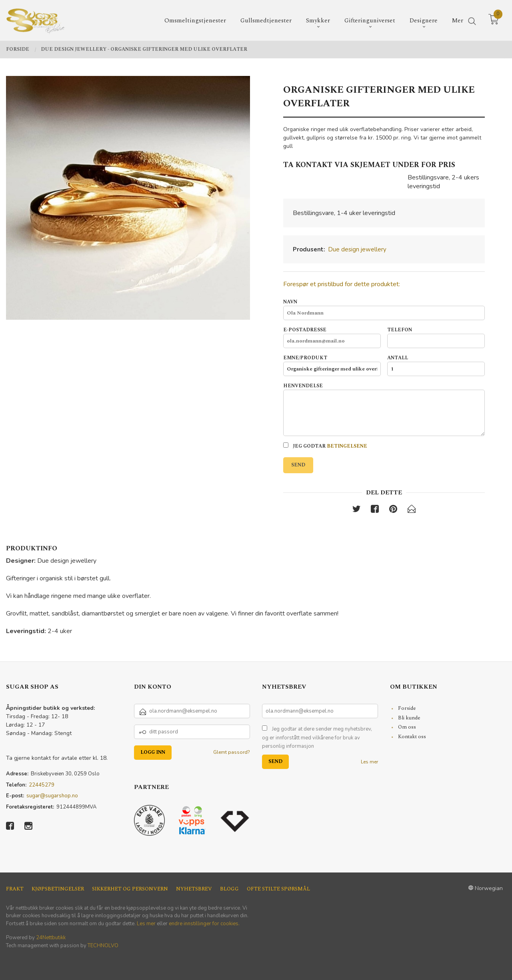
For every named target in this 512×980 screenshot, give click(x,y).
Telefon (436, 337)
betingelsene (347, 446)
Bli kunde (409, 718)
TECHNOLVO (103, 946)
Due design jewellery (357, 249)
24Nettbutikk (51, 938)
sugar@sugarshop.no (52, 796)
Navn (384, 309)
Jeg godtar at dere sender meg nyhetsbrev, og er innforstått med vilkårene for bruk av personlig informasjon (317, 738)
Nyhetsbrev (194, 889)
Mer (458, 20)
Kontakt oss (412, 737)
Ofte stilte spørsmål (278, 889)
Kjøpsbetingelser (58, 889)
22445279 (42, 785)
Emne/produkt (332, 365)
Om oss (407, 727)
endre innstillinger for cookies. (204, 924)
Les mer (369, 762)
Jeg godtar (325, 446)
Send (298, 465)
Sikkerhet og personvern (130, 889)
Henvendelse (384, 409)
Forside (407, 708)
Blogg (229, 889)
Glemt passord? (232, 752)
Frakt (15, 889)
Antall (436, 365)
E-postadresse (332, 337)
